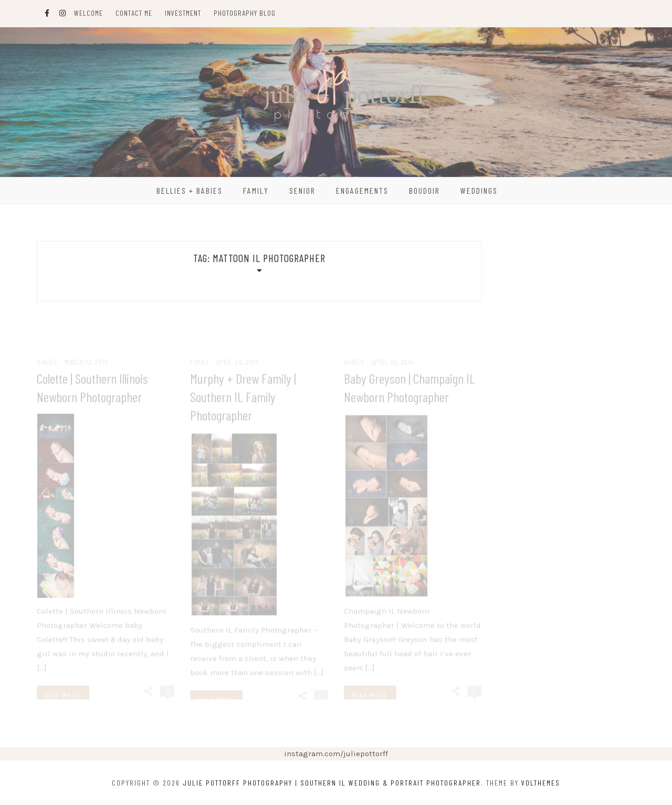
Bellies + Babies (190, 190)
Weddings (479, 190)
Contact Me (134, 13)
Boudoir (424, 190)
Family (256, 190)
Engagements (362, 190)
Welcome (88, 13)
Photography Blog (245, 13)
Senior (302, 190)
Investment (183, 13)
